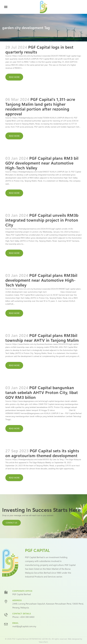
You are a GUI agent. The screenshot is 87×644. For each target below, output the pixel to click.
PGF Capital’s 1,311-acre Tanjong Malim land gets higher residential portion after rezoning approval (40, 106)
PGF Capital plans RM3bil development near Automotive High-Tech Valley (41, 280)
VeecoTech (43, 642)
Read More (14, 77)
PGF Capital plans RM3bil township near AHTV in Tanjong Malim (42, 338)
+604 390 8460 (27, 617)
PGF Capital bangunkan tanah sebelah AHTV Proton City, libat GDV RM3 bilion (42, 392)
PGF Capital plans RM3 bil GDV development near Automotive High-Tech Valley (42, 163)
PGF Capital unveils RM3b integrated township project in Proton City (42, 220)
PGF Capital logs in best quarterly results (39, 49)
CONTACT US (11, 523)
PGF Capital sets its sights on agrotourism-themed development (42, 453)
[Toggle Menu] (6, 7)
